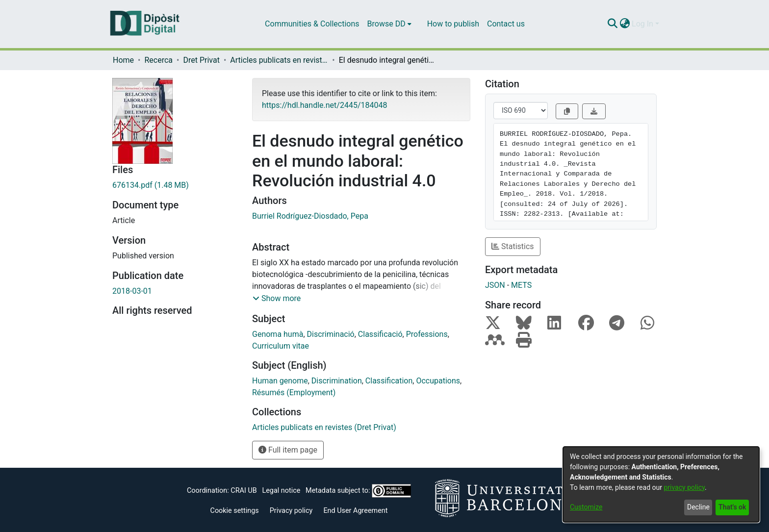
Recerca (158, 60)
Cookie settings (235, 511)
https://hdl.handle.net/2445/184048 (324, 105)
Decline (698, 507)
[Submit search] (612, 24)
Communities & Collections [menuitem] (312, 24)
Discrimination (337, 381)
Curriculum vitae (281, 346)
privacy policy (684, 487)
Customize (586, 507)
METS (521, 285)
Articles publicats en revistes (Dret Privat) (279, 60)
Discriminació (331, 334)
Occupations (438, 381)
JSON (495, 285)
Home (123, 60)
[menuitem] (389, 24)
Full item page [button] (288, 450)
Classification (389, 381)
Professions (427, 334)
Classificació (380, 334)
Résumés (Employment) (294, 393)
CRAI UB (244, 491)
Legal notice (281, 491)
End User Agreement (355, 511)
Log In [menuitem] (642, 24)
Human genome (280, 381)
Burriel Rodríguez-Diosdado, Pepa (310, 216)
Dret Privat (201, 60)
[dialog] (661, 484)
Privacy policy (291, 511)
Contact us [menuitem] (506, 24)
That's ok (732, 507)
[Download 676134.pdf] (175, 185)
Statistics (513, 246)
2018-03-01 (132, 291)
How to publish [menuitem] (453, 24)
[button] (277, 299)
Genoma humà (278, 334)
